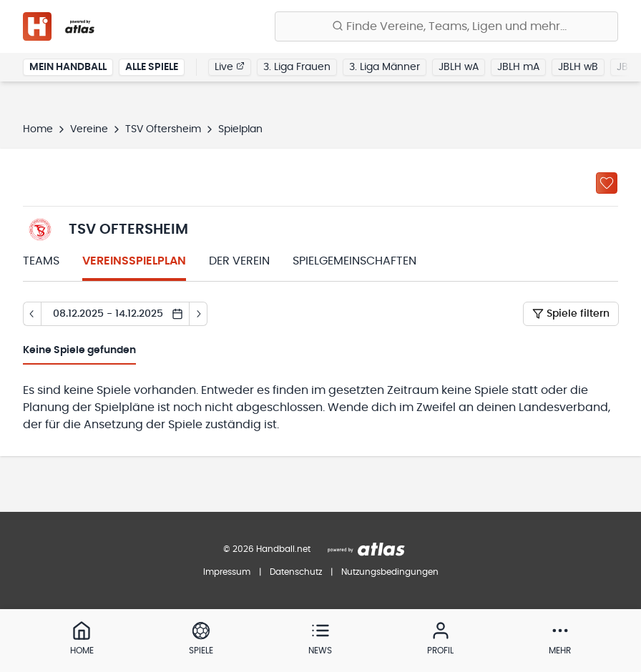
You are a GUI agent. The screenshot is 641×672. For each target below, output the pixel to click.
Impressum (227, 572)
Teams (41, 261)
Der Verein (239, 261)
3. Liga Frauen (297, 67)
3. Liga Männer (385, 67)
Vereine (89, 129)
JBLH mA (518, 67)
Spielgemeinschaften (354, 261)
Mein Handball (68, 67)
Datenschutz (296, 572)
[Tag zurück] (32, 314)
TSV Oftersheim (163, 129)
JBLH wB (578, 67)
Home (38, 129)
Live (230, 66)
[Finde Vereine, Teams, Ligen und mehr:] (446, 26)
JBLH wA (459, 67)
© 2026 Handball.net (267, 549)
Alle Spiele (152, 67)
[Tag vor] (199, 314)
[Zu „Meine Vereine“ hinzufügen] (607, 183)
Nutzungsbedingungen (390, 572)
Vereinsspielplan (134, 261)
